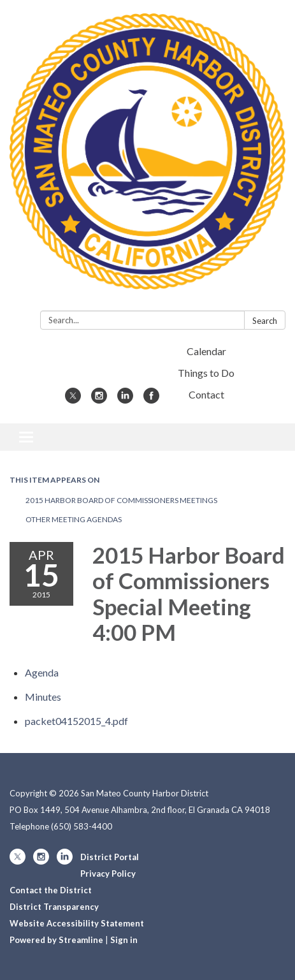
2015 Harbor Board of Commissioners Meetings (121, 500)
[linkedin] (125, 399)
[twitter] (73, 399)
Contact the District (51, 890)
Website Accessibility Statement (77, 923)
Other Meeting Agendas (74, 519)
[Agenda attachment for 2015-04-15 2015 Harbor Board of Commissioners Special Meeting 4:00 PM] (42, 672)
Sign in (124, 940)
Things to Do (206, 373)
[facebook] (151, 399)
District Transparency (54, 907)
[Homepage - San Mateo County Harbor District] (147, 158)
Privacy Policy (108, 874)
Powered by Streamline (56, 940)
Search (265, 321)
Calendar (206, 351)
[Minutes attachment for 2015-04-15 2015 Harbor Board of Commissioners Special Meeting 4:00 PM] (43, 697)
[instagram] (99, 399)
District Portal (110, 857)
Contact (206, 394)
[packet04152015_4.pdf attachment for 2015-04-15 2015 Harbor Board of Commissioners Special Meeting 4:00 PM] (76, 721)
